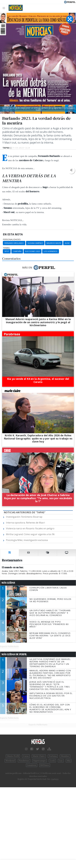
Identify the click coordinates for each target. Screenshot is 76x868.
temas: (6, 248)
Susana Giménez (35, 243)
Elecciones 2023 (33, 251)
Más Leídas (8, 583)
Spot (7, 251)
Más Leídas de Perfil (14, 654)
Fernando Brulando (14, 243)
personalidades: (12, 239)
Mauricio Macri (54, 243)
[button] (71, 170)
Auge (67, 243)
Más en (38, 267)
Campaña (17, 251)
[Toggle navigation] (5, 8)
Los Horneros (51, 251)
